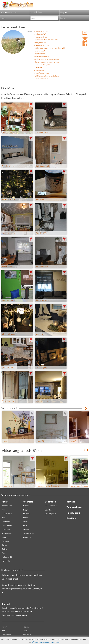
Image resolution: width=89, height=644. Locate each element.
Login (62, 18)
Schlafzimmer (7, 514)
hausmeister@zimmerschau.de (15, 615)
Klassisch (26, 514)
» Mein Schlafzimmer (41, 37)
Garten (4, 549)
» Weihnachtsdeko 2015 (41, 56)
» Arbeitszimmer (39, 54)
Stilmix (26, 522)
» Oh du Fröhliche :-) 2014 (42, 65)
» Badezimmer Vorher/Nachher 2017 (46, 40)
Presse (25, 631)
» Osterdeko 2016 (40, 51)
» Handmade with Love (41, 45)
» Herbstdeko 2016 (40, 34)
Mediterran (27, 537)
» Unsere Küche (39, 70)
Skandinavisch (28, 533)
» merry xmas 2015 (40, 43)
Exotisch (26, 506)
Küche (4, 510)
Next (86, 408)
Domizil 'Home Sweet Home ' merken (85, 38)
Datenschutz (7, 635)
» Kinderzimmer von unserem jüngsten (46, 59)
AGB (4, 631)
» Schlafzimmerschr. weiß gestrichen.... (46, 76)
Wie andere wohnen (9, 12)
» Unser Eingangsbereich (42, 73)
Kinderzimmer (7, 525)
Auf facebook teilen (85, 44)
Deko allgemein (50, 514)
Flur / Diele (6, 530)
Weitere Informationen (41, 642)
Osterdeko (49, 510)
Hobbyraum (6, 537)
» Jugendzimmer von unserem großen (46, 62)
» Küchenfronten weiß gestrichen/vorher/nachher (50, 48)
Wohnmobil (6, 561)
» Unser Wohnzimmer (41, 79)
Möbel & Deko (36, 12)
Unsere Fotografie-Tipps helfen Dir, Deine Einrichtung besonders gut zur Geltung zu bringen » (22, 589)
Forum (3, 18)
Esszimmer (6, 522)
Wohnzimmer (7, 506)
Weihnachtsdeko (51, 506)
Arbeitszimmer (7, 533)
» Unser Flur (38, 68)
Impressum (27, 635)
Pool (3, 553)
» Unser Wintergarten (41, 31)
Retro (25, 525)
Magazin (63, 12)
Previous (83, 408)
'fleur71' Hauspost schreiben (85, 33)
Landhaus (27, 518)
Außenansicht (7, 557)
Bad (3, 518)
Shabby (26, 530)
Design (26, 510)
